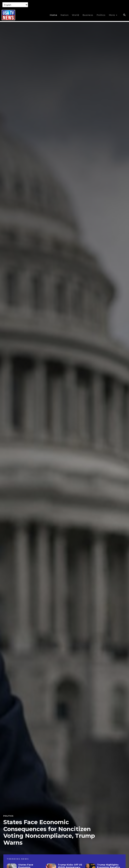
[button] (124, 15)
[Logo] (8, 15)
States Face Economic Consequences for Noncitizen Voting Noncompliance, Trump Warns (49, 832)
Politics (8, 816)
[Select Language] (15, 5)
